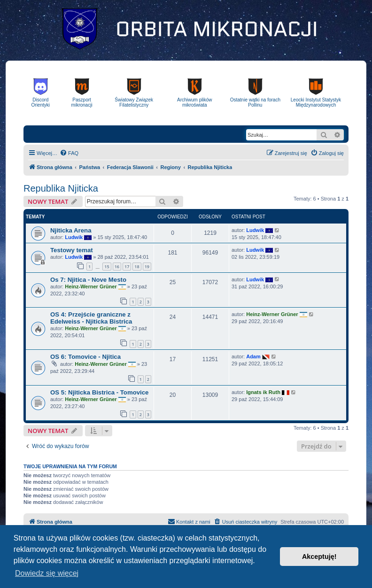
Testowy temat (72, 250)
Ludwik (74, 237)
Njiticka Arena (71, 230)
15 (107, 267)
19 (147, 267)
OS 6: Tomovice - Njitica (85, 357)
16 (117, 267)
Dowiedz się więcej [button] (47, 573)
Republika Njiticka (61, 188)
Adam (253, 356)
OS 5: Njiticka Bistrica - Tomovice (99, 392)
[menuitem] (69, 153)
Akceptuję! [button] (319, 557)
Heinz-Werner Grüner (91, 286)
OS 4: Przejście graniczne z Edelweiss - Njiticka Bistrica (91, 318)
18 (137, 267)
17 (127, 267)
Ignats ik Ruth (263, 392)
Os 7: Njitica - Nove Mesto (88, 280)
